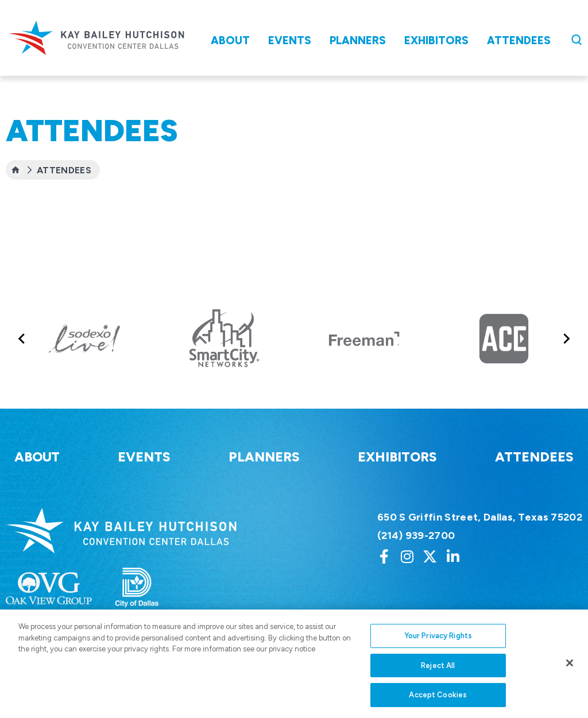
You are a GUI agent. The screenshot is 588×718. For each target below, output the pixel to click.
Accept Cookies (438, 706)
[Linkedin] (453, 556)
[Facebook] (384, 556)
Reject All (438, 676)
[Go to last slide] (22, 338)
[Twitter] (430, 556)
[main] (294, 134)
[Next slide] (566, 338)
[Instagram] (407, 556)
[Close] (570, 674)
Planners (358, 40)
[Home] (16, 170)
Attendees (519, 40)
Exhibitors (436, 40)
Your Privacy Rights (438, 647)
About (230, 40)
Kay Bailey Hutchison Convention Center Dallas (96, 38)
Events (290, 40)
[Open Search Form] (577, 40)
